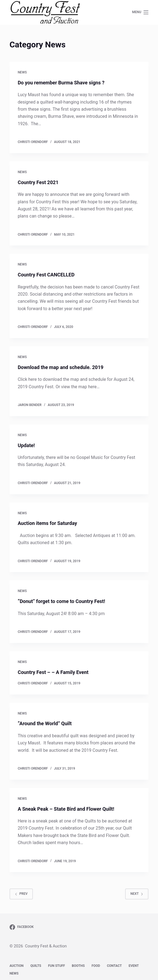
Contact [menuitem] (114, 966)
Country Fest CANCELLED (46, 275)
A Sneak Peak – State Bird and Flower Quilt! (66, 809)
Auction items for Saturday (48, 523)
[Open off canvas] (140, 12)
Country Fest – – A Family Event (53, 672)
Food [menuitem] (96, 966)
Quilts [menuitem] (36, 966)
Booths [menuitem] (78, 966)
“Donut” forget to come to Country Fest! (61, 601)
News (22, 72)
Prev (21, 894)
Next (137, 894)
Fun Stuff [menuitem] (56, 966)
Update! (26, 445)
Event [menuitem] (134, 966)
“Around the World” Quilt (45, 723)
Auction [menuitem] (17, 966)
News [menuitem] (14, 973)
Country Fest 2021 (38, 182)
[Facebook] (22, 927)
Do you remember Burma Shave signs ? (61, 83)
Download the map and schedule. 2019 (61, 367)
